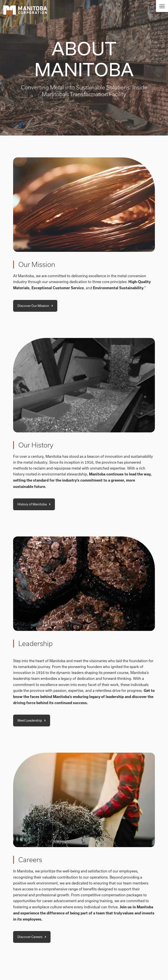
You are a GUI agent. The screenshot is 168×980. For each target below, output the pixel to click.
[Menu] (162, 6)
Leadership (36, 643)
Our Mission (37, 264)
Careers (30, 860)
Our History (36, 445)
